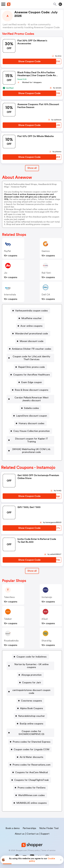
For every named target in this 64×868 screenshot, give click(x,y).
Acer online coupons (31, 326)
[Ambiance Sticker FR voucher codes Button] (30, 349)
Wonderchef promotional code (31, 334)
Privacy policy (34, 850)
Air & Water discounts (31, 757)
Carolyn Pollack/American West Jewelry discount (31, 399)
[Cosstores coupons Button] (30, 701)
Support (45, 834)
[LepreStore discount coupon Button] (30, 416)
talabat (8, 619)
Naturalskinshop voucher (32, 716)
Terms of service (48, 850)
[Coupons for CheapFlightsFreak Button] (30, 780)
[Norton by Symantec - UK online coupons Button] (30, 666)
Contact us (33, 834)
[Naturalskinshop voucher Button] (30, 716)
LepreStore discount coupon (32, 416)
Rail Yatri (46, 273)
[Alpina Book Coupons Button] (30, 708)
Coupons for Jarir (32, 683)
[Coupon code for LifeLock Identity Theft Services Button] (30, 358)
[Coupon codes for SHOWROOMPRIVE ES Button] (30, 733)
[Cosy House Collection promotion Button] (30, 431)
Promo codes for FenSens (32, 788)
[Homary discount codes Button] (30, 423)
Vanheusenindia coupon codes (31, 311)
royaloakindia (11, 641)
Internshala (10, 295)
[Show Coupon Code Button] (29, 61)
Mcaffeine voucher (32, 318)
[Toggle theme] (60, 4)
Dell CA (46, 295)
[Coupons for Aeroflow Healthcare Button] (30, 375)
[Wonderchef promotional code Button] (30, 334)
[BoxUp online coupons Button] (30, 724)
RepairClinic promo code (31, 367)
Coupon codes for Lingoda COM (31, 749)
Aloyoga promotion (31, 675)
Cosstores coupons (31, 701)
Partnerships (29, 828)
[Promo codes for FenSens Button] (30, 788)
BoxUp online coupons (31, 724)
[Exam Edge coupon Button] (30, 382)
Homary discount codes (31, 423)
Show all (32, 571)
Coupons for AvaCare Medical (31, 772)
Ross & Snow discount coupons (32, 390)
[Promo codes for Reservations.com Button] (30, 765)
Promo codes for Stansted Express (32, 742)
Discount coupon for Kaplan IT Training (31, 440)
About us (20, 834)
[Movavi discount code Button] (30, 341)
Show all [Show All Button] (32, 168)
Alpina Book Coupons (32, 708)
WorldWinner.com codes (31, 795)
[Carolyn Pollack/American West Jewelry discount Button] (30, 399)
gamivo (46, 251)
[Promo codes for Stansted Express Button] (30, 742)
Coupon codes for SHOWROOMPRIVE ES (31, 733)
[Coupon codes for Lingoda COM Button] (30, 749)
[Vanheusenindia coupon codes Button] (30, 311)
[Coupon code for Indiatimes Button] (30, 657)
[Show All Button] (32, 571)
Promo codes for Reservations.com (32, 765)
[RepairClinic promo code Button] (30, 367)
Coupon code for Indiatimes (32, 657)
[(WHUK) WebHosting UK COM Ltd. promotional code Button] (30, 451)
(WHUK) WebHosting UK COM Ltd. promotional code (31, 451)
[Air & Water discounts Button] (30, 757)
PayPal (7, 251)
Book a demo (13, 828)
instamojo (47, 597)
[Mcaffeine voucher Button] (30, 318)
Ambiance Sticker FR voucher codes (32, 349)
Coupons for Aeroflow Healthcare (31, 375)
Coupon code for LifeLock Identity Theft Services (32, 358)
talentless (9, 597)
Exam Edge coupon (32, 382)
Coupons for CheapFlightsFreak (31, 780)
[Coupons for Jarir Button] (30, 683)
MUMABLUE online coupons (32, 803)
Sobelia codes (31, 408)
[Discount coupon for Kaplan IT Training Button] (30, 440)
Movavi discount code (32, 341)
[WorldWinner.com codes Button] (30, 795)
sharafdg (46, 641)
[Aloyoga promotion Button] (30, 675)
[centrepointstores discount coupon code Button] (30, 692)
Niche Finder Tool (49, 828)
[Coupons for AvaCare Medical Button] (30, 772)
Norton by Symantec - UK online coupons (31, 666)
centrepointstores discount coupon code (32, 692)
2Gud (45, 619)
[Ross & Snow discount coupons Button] (30, 390)
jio (6, 273)
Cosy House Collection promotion (32, 431)
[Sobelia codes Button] (30, 408)
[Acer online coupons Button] (30, 326)
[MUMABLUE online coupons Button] (30, 803)
